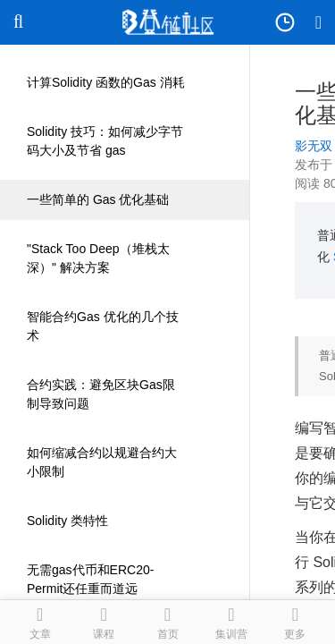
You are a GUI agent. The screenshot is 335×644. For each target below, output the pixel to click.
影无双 (314, 146)
